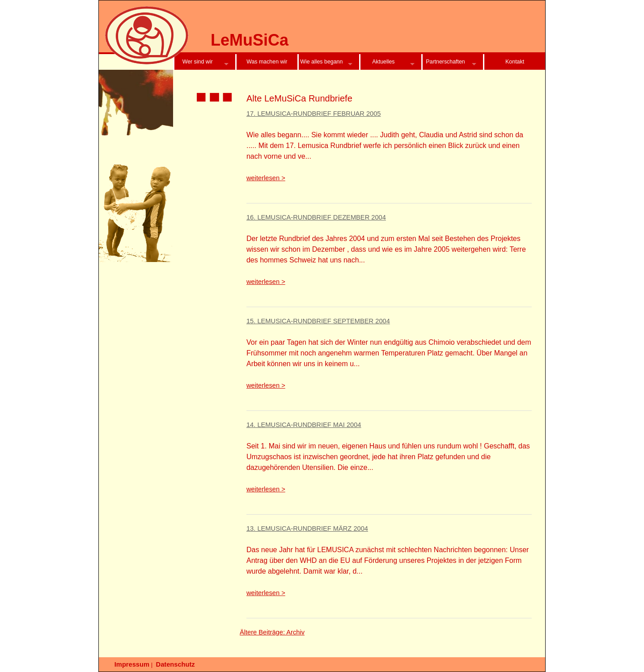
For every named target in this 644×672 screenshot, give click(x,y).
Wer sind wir (198, 62)
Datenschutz (176, 664)
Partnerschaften (445, 62)
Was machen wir (267, 62)
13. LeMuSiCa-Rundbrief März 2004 (307, 528)
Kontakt (515, 62)
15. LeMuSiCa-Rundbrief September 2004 (318, 321)
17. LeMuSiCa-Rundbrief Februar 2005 (314, 114)
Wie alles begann (321, 62)
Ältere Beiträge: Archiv (272, 632)
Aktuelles (383, 62)
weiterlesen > (266, 178)
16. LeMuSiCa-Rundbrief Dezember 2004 (316, 217)
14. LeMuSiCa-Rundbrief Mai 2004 (304, 425)
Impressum (132, 664)
